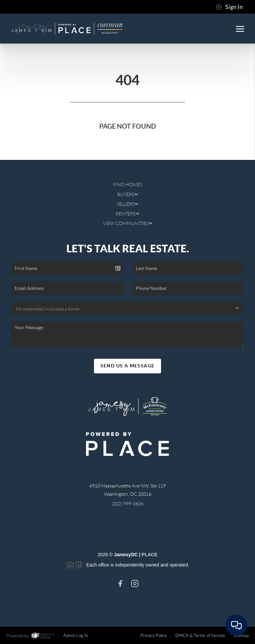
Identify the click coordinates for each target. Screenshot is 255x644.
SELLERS (128, 204)
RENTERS (127, 214)
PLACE (150, 555)
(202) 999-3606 (127, 504)
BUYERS (128, 194)
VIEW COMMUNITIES (128, 223)
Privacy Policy (154, 636)
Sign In (229, 7)
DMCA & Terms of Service (200, 636)
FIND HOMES (128, 185)
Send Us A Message (128, 366)
